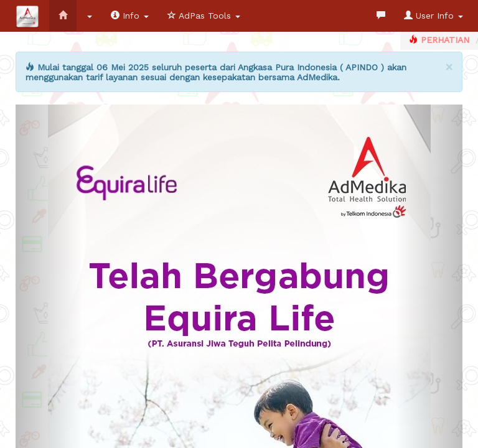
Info (130, 16)
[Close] (449, 67)
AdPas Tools (204, 16)
